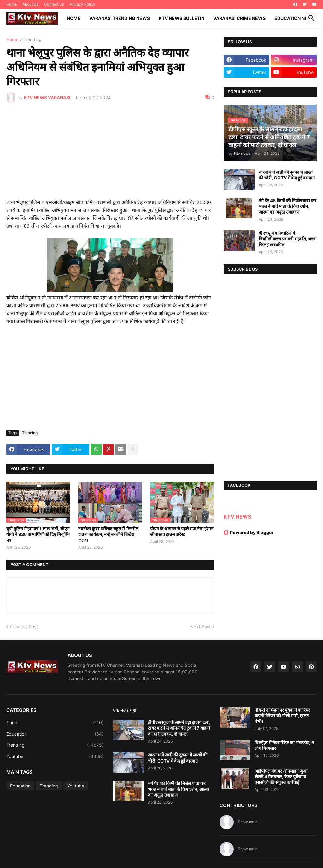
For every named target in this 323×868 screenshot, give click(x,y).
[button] (311, 18)
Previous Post (24, 627)
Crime (55, 723)
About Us (30, 4)
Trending (32, 40)
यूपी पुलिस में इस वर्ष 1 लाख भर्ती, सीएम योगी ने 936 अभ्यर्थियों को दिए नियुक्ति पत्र (38, 534)
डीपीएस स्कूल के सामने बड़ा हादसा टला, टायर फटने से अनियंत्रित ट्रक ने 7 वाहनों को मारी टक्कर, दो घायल (179, 728)
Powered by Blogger (249, 532)
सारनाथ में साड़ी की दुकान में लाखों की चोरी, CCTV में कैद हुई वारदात (287, 175)
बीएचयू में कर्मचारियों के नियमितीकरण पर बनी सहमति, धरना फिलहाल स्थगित (288, 239)
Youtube (55, 756)
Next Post (200, 627)
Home (12, 4)
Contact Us (54, 4)
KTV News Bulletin (182, 18)
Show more (248, 822)
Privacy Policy (82, 4)
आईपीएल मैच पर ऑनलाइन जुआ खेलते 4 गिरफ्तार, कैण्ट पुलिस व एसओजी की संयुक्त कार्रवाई (281, 777)
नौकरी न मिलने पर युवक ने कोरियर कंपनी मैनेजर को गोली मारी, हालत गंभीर (282, 716)
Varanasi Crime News (239, 18)
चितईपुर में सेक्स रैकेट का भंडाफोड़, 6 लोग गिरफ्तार (284, 745)
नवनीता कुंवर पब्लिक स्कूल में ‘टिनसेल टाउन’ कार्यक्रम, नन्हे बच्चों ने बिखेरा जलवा (108, 534)
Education (55, 734)
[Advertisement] (110, 154)
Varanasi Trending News (120, 18)
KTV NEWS (237, 517)
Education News (295, 18)
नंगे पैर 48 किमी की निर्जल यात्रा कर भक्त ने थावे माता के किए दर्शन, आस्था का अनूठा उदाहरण (288, 206)
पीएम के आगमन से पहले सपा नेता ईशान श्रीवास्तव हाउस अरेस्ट (182, 531)
